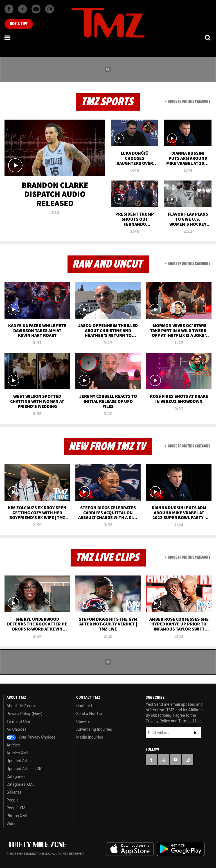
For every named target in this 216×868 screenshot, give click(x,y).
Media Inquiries (90, 737)
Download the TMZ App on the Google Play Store (181, 849)
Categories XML (20, 784)
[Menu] (8, 38)
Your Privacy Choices (31, 737)
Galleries (14, 792)
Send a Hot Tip (89, 714)
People (13, 800)
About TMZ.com (21, 706)
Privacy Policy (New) (24, 714)
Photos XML (17, 816)
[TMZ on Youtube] (36, 9)
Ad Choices (16, 729)
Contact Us (86, 706)
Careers (83, 721)
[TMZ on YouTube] (175, 760)
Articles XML (18, 753)
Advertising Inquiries (94, 729)
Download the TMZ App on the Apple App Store (130, 849)
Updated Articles (21, 761)
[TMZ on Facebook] (9, 9)
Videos (13, 824)
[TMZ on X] (22, 9)
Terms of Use (18, 721)
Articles (13, 745)
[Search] (208, 38)
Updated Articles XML (25, 769)
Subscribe (195, 733)
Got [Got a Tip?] (19, 24)
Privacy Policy (158, 721)
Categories (16, 776)
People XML (17, 808)
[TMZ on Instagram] (49, 9)
